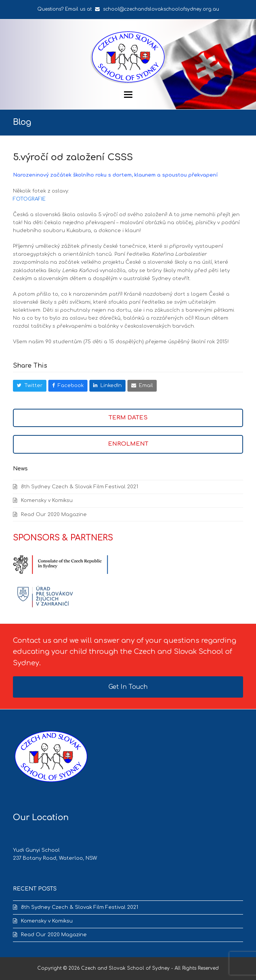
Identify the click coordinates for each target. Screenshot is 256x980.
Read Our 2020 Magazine (54, 515)
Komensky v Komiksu (47, 500)
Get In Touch (128, 687)
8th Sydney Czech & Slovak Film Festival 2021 (80, 487)
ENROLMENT (128, 444)
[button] (128, 95)
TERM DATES (128, 418)
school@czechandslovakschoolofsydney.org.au (161, 9)
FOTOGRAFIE (29, 199)
